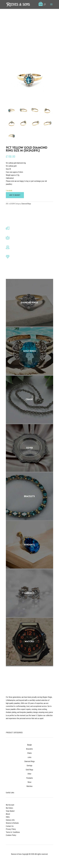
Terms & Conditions (13, 832)
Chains (29, 753)
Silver (29, 782)
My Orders (9, 808)
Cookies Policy (11, 835)
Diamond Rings (26, 204)
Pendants (29, 778)
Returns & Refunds (12, 823)
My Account (10, 805)
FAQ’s (8, 817)
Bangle (29, 745)
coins (29, 757)
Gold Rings (29, 770)
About (8, 814)
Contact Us (10, 826)
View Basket (10, 811)
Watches (29, 786)
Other (29, 774)
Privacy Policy (11, 829)
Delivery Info (10, 820)
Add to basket (15, 195)
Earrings (29, 766)
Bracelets (29, 749)
